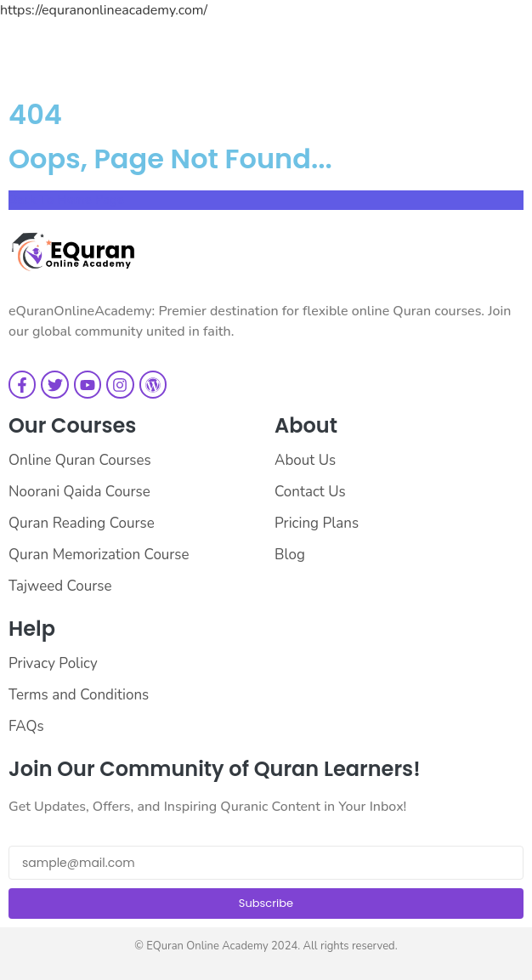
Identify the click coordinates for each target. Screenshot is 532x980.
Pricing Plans (317, 523)
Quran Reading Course (82, 523)
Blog (290, 555)
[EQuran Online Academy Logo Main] (72, 252)
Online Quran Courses (80, 460)
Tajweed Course (60, 586)
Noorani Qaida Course (79, 492)
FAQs (26, 726)
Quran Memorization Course (99, 555)
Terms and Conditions (79, 695)
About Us (305, 460)
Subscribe (266, 903)
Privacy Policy (53, 663)
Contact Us (310, 492)
